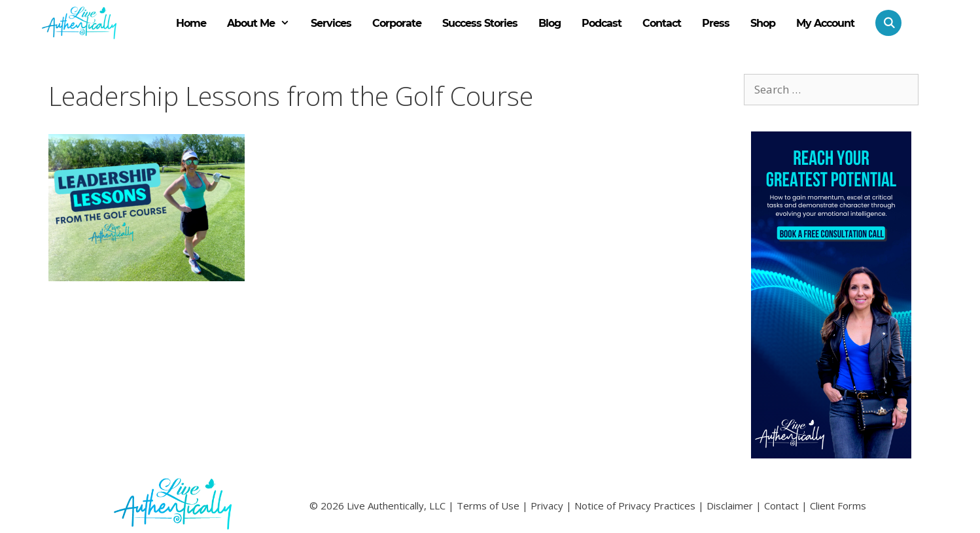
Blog (550, 23)
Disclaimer (730, 506)
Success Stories (480, 23)
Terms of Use (488, 506)
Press (716, 23)
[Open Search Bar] (883, 23)
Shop (763, 23)
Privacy (547, 506)
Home (191, 23)
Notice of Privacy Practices (635, 506)
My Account (825, 23)
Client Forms (838, 506)
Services (331, 23)
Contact (662, 23)
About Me (264, 24)
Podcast (602, 23)
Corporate (397, 23)
